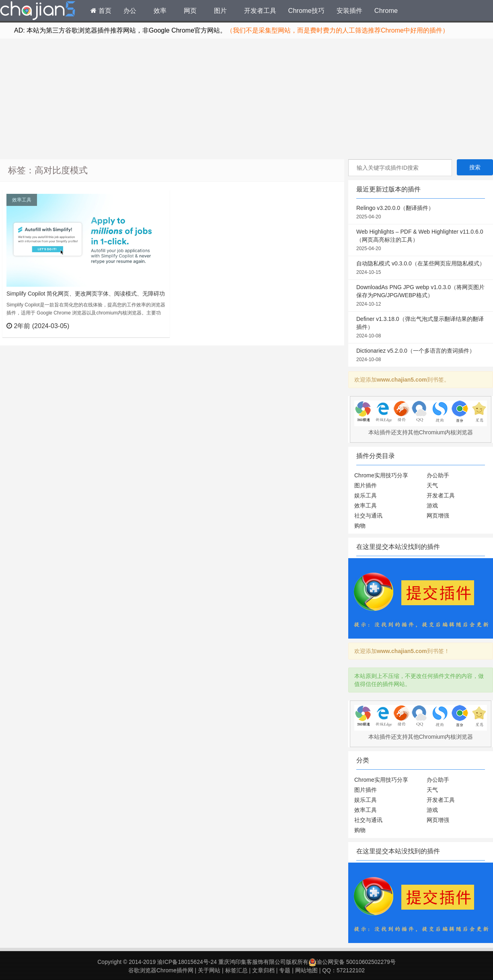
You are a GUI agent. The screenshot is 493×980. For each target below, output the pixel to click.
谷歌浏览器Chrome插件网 (161, 970)
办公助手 (438, 475)
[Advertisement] (246, 99)
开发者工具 (260, 10)
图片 (220, 10)
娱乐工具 (366, 495)
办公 (130, 10)
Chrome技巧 (306, 10)
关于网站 (209, 970)
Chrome (386, 10)
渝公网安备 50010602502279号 (352, 962)
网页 (190, 10)
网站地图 (306, 970)
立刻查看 (149, 326)
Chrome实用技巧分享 (381, 475)
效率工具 (22, 200)
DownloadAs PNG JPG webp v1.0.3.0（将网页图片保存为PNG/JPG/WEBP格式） (421, 296)
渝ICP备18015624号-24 (187, 962)
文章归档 (263, 970)
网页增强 (438, 516)
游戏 (432, 505)
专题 (285, 970)
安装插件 (349, 10)
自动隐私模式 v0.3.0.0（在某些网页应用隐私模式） (421, 268)
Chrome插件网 (38, 12)
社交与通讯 (368, 516)
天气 (432, 485)
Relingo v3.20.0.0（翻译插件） (421, 213)
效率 (160, 10)
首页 (101, 10)
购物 (360, 526)
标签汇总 (236, 970)
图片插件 (366, 485)
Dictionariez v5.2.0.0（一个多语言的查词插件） (421, 355)
